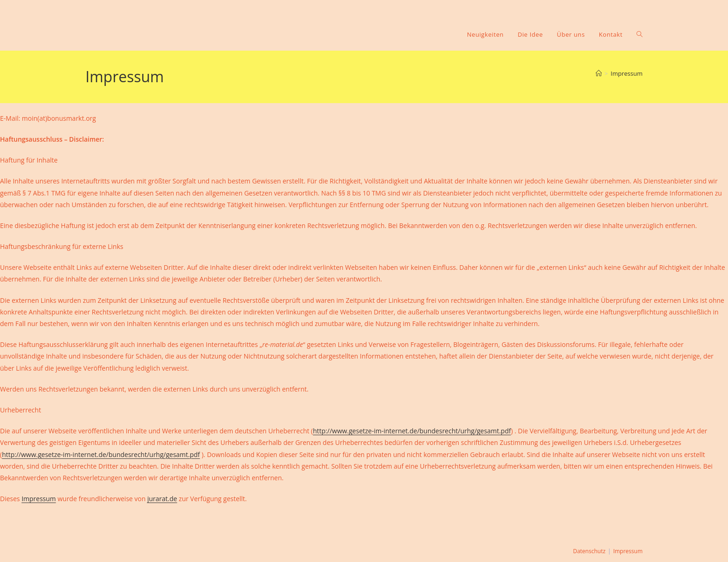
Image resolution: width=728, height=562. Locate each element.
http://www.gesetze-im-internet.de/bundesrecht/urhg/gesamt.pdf (412, 431)
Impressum (627, 73)
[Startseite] (599, 73)
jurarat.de (162, 499)
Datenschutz (589, 551)
